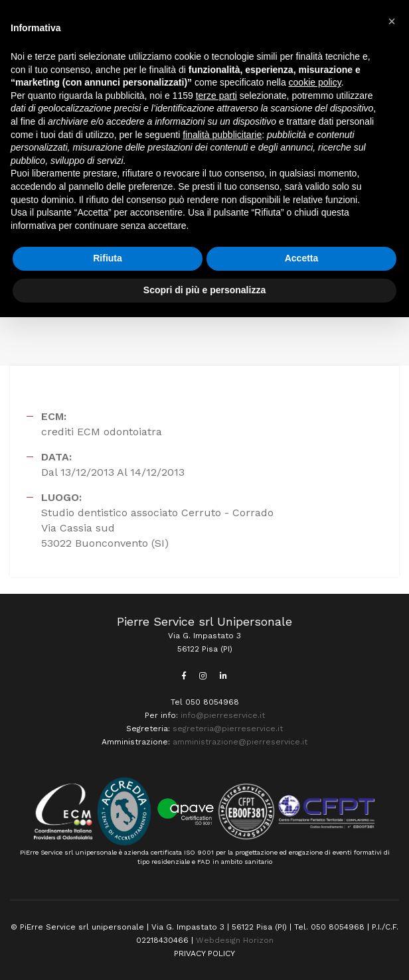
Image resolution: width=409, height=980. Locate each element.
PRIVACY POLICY (204, 953)
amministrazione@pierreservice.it (240, 742)
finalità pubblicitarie (222, 135)
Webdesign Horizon (235, 940)
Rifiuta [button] (108, 258)
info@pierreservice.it (223, 715)
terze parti (216, 96)
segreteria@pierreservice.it (228, 729)
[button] (392, 21)
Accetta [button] (302, 258)
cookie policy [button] (315, 82)
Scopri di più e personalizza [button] (204, 290)
